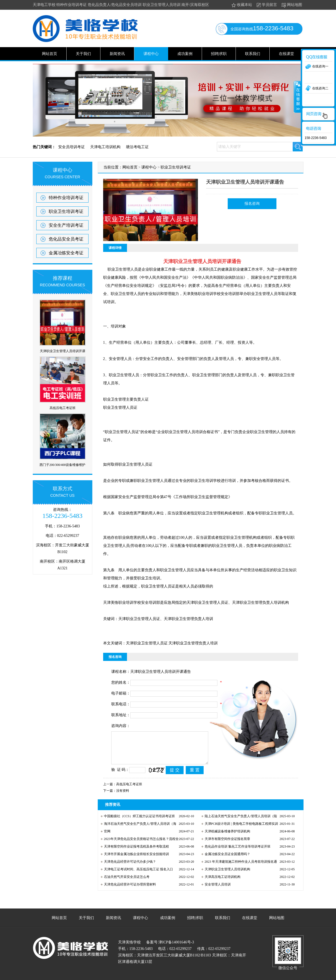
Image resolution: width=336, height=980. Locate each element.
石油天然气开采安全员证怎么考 (127, 877)
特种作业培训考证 (66, 198)
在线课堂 (286, 54)
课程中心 (151, 54)
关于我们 (83, 54)
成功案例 (185, 54)
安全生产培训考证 (66, 225)
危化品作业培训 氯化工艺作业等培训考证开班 (238, 846)
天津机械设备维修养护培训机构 (227, 831)
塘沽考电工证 (137, 147)
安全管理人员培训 (218, 884)
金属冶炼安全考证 (66, 253)
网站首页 (50, 54)
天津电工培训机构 (105, 147)
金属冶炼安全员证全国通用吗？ (227, 854)
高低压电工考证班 (63, 408)
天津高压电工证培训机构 (223, 877)
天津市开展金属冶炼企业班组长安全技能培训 (136, 854)
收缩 (298, 97)
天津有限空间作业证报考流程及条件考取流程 (136, 846)
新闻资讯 (117, 54)
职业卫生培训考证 (66, 211)
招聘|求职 (219, 54)
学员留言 (266, 5)
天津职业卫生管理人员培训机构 (227, 869)
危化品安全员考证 (66, 239)
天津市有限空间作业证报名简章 (227, 839)
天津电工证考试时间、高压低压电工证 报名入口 (138, 869)
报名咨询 (252, 204)
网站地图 (291, 5)
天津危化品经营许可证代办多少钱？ (130, 862)
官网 (107, 831)
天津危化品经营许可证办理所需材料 (130, 884)
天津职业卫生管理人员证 (147, 643)
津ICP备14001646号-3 (176, 942)
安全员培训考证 (71, 147)
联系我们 (253, 54)
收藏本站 (241, 5)
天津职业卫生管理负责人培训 (193, 643)
